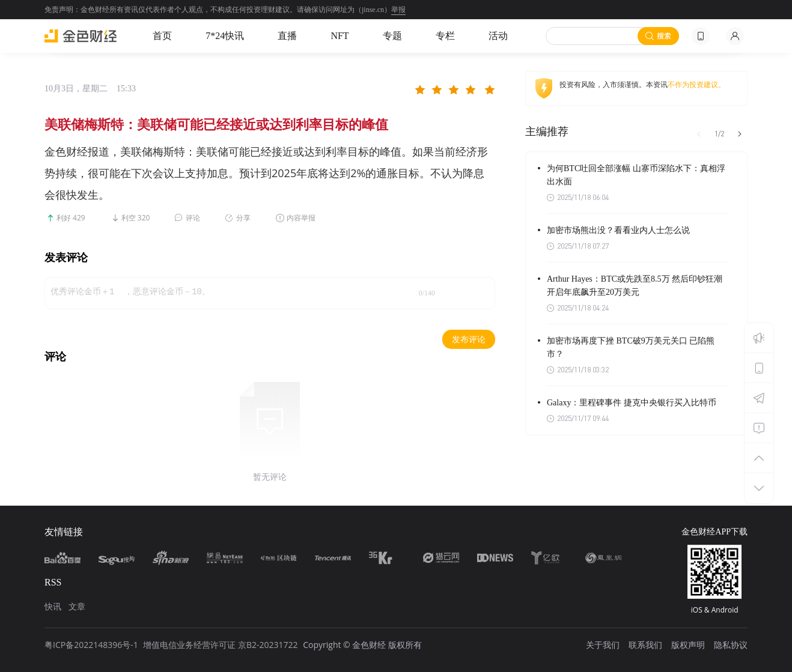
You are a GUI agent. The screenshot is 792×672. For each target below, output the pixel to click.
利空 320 (136, 218)
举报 (398, 10)
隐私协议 (731, 645)
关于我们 (603, 645)
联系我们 (645, 645)
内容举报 (301, 218)
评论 (193, 218)
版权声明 (688, 645)
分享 (243, 218)
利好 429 (71, 218)
